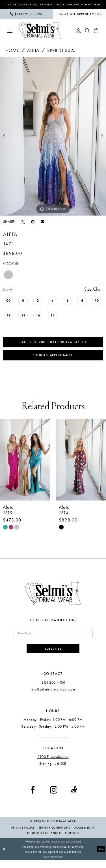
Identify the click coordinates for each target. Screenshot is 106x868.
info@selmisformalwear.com (53, 697)
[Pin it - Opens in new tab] (33, 226)
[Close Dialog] (5, 857)
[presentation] (25, 466)
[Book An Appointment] (80, 18)
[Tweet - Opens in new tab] (23, 226)
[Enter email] (53, 640)
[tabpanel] (53, 140)
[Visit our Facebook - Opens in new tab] (33, 798)
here (60, 864)
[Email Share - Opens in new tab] (42, 226)
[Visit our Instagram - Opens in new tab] (54, 798)
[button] (10, 35)
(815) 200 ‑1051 (53, 690)
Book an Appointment (53, 361)
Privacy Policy (23, 835)
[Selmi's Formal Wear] (40, 35)
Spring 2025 (61, 54)
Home (12, 54)
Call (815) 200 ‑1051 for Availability (53, 347)
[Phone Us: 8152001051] (27, 18)
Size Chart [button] (93, 294)
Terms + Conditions (54, 835)
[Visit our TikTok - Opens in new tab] (74, 798)
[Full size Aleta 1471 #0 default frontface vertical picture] (53, 140)
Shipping (72, 841)
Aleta (33, 54)
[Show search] (87, 35)
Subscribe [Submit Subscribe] (53, 656)
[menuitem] (27, 18)
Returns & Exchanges (44, 841)
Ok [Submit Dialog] (101, 857)
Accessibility (85, 835)
